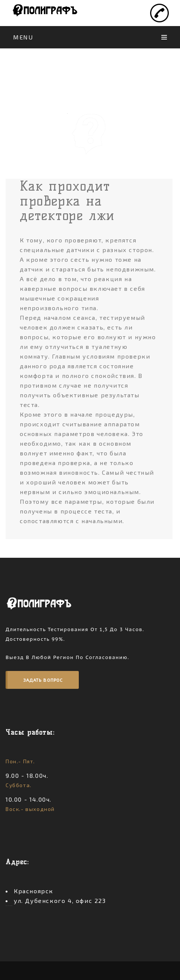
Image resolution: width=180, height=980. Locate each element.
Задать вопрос (43, 680)
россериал (9, 906)
